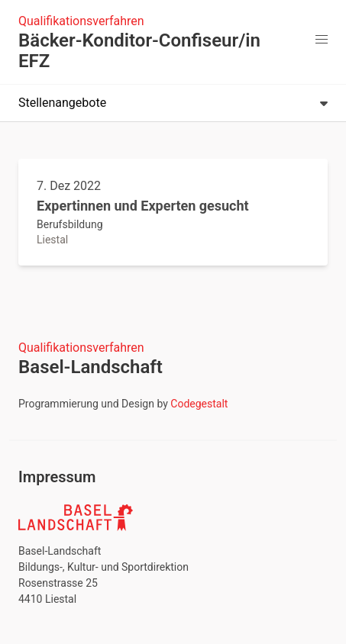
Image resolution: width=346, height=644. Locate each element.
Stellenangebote (173, 103)
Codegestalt (199, 404)
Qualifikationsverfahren (81, 21)
